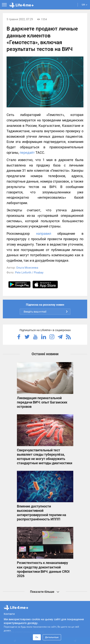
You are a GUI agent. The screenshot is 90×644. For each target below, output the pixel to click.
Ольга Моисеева (27, 268)
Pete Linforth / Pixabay (29, 273)
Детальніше (52, 637)
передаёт (27, 153)
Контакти (9, 614)
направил (44, 234)
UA (85, 5)
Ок (37, 637)
